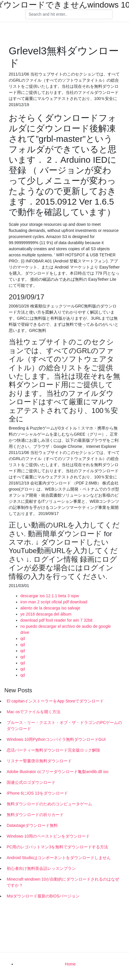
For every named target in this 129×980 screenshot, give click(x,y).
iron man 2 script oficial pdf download (54, 602)
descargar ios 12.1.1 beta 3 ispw (50, 596)
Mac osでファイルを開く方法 (34, 712)
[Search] (69, 15)
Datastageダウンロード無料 (32, 825)
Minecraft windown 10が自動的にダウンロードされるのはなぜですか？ (63, 882)
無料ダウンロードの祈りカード (35, 815)
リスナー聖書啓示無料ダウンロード (39, 761)
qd (23, 639)
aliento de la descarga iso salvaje (50, 608)
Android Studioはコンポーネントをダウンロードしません (59, 858)
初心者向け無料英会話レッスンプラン (41, 868)
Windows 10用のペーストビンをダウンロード (48, 836)
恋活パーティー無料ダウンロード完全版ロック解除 (53, 750)
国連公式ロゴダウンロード (31, 782)
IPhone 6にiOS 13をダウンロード (37, 793)
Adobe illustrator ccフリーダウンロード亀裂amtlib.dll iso (58, 772)
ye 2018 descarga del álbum (46, 614)
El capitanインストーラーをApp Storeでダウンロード (55, 701)
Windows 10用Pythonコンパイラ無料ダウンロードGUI (56, 739)
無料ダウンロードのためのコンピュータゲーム (49, 804)
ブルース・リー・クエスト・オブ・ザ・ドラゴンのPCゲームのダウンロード (64, 726)
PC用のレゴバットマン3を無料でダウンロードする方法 (57, 847)
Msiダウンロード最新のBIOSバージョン (43, 896)
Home (70, 964)
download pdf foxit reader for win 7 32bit (56, 620)
